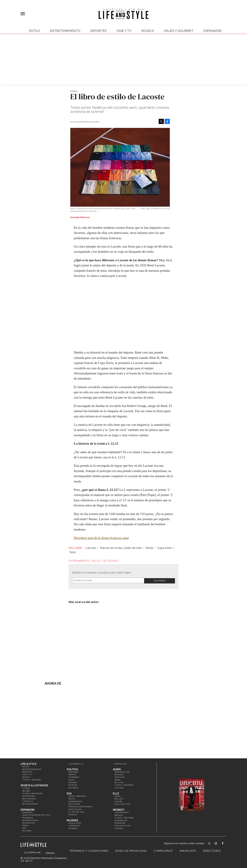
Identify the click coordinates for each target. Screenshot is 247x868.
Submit (160, 580)
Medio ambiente (77, 795)
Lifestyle (28, 801)
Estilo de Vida (122, 825)
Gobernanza (75, 801)
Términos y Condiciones (89, 850)
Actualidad (75, 822)
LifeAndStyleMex (226, 843)
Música (148, 31)
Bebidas (119, 814)
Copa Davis (165, 548)
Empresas (27, 812)
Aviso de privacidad (131, 850)
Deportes (98, 31)
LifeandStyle (76, 763)
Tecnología (29, 822)
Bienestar (120, 822)
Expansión (28, 809)
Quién (117, 769)
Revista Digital (30, 803)
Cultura (119, 787)
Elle (116, 793)
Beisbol (27, 790)
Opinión (73, 785)
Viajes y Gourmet (179, 31)
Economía (28, 817)
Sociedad (73, 787)
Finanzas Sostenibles (81, 806)
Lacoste (91, 548)
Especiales (120, 763)
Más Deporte (29, 798)
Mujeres (27, 830)
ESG (24, 828)
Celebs (118, 801)
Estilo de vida (122, 803)
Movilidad (74, 803)
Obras (25, 825)
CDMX (71, 779)
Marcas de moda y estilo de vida (121, 548)
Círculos (120, 777)
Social (72, 798)
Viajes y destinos (124, 817)
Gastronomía (122, 812)
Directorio (212, 850)
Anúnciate (188, 850)
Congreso (74, 777)
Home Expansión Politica (36, 814)
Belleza (119, 782)
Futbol (26, 788)
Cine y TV (124, 31)
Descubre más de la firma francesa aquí (101, 538)
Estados (73, 782)
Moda (149, 548)
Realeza (119, 774)
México (72, 774)
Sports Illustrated (34, 785)
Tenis (72, 552)
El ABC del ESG (76, 811)
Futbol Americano (33, 793)
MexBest (119, 809)
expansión (212, 31)
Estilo (35, 31)
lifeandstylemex (219, 843)
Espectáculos (122, 771)
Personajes (121, 820)
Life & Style (29, 763)
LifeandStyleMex (210, 843)
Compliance (163, 850)
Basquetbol (29, 795)
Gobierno (74, 771)
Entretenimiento (65, 31)
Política (72, 769)
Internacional (31, 820)
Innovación (75, 809)
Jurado (119, 828)
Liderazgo (74, 825)
